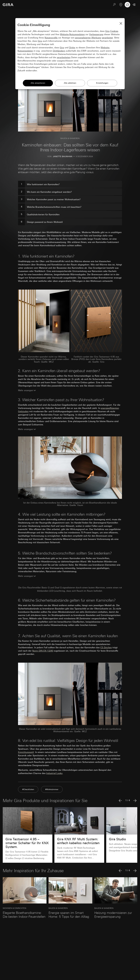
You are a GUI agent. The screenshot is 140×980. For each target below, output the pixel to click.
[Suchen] (114, 5)
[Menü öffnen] (134, 5)
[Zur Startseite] (8, 5)
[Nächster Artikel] (135, 801)
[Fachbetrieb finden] (121, 5)
